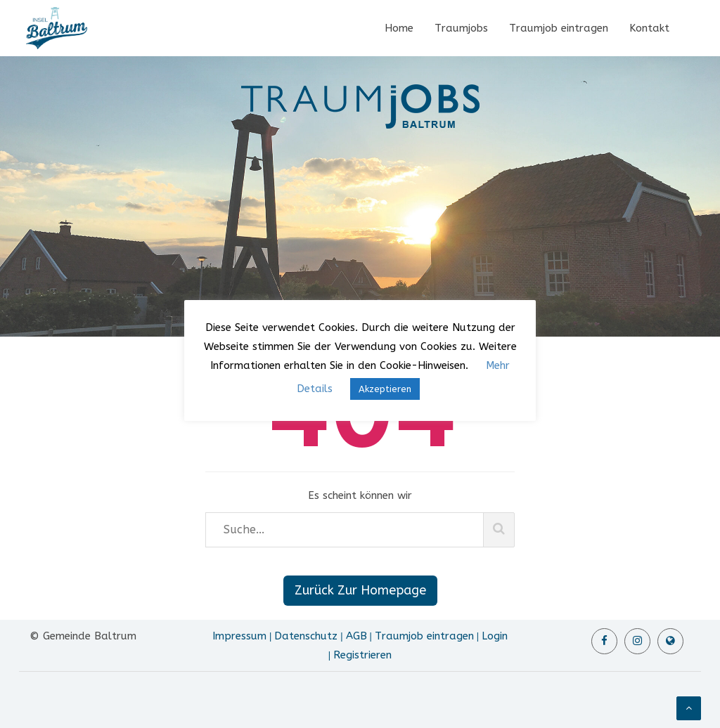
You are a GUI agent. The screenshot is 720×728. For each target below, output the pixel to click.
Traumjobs (461, 28)
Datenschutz (306, 636)
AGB (356, 636)
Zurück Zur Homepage (360, 590)
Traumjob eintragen (559, 28)
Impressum (239, 636)
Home (399, 28)
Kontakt (649, 28)
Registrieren (362, 655)
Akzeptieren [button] (385, 389)
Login (495, 636)
